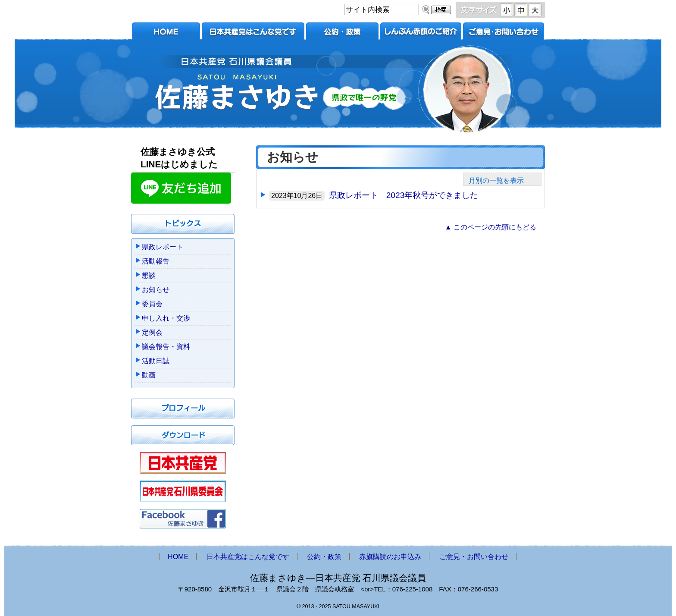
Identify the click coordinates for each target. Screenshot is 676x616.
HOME (166, 33)
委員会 (152, 304)
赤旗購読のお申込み (421, 33)
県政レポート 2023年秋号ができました (404, 195)
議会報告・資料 (166, 347)
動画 (149, 375)
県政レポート (163, 247)
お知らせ (156, 290)
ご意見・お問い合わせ (504, 33)
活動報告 (156, 261)
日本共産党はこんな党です (253, 33)
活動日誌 (156, 361)
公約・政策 (342, 33)
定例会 (152, 332)
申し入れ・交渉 (166, 318)
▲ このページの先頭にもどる (491, 227)
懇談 (149, 275)
